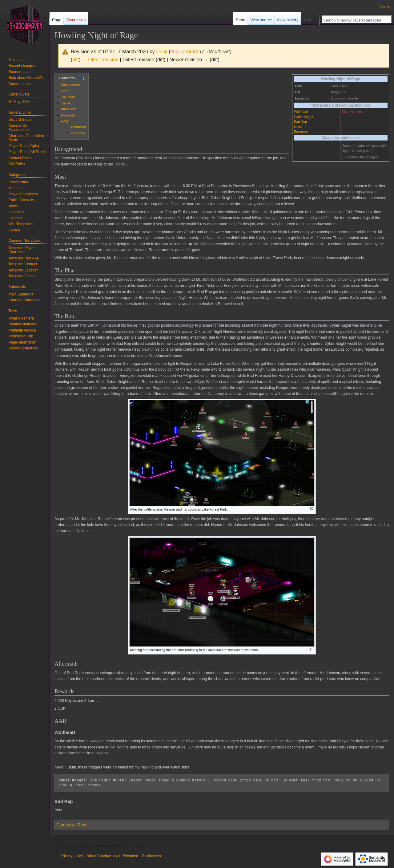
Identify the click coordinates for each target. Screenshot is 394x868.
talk (174, 52)
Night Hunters (352, 112)
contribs (191, 52)
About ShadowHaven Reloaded (112, 856)
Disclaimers (151, 856)
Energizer (301, 132)
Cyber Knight (304, 117)
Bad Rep (300, 122)
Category (65, 825)
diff (76, 60)
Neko (298, 127)
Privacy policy (72, 856)
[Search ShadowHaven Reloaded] (353, 20)
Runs (82, 825)
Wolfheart (301, 112)
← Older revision (100, 60)
